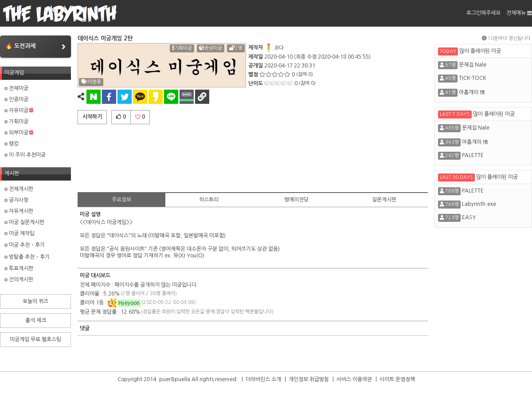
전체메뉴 (519, 13)
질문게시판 (384, 200)
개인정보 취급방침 (309, 379)
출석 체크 (36, 320)
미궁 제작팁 (20, 233)
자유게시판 (19, 211)
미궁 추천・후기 (25, 245)
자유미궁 (19, 110)
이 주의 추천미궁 (25, 155)
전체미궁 (16, 88)
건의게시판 (19, 280)
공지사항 (16, 200)
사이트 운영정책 (397, 379)
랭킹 (12, 144)
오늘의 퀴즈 (35, 301)
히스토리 (209, 200)
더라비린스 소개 (263, 379)
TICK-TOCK (472, 78)
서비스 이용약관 (354, 379)
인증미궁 (16, 99)
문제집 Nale (473, 65)
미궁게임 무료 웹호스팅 (35, 339)
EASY (469, 217)
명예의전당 (296, 200)
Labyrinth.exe (479, 204)
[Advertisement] (253, 157)
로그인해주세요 (483, 13)
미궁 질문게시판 (24, 222)
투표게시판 (19, 268)
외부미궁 (19, 133)
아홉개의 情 (472, 92)
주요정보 (121, 200)
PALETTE (473, 155)
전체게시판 (19, 189)
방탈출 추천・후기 (27, 257)
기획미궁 (16, 122)
